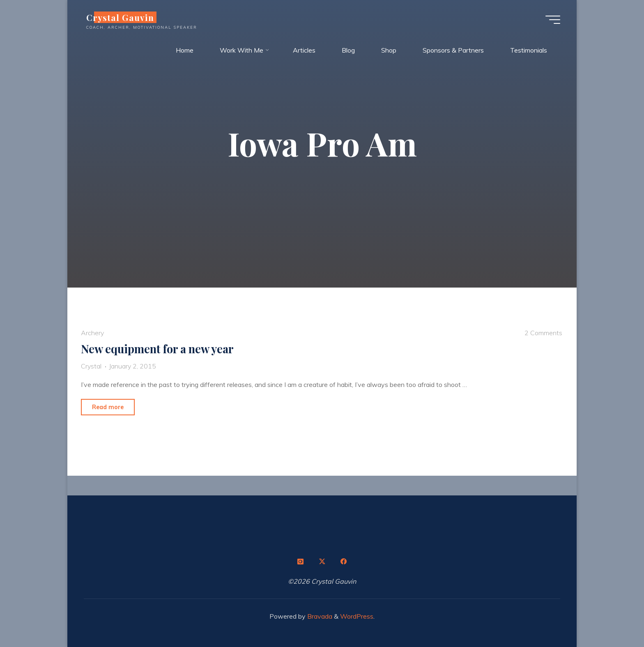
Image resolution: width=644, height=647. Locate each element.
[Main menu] (553, 20)
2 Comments (543, 333)
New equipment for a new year (157, 349)
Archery (92, 333)
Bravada (319, 616)
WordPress (357, 616)
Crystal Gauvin (120, 17)
